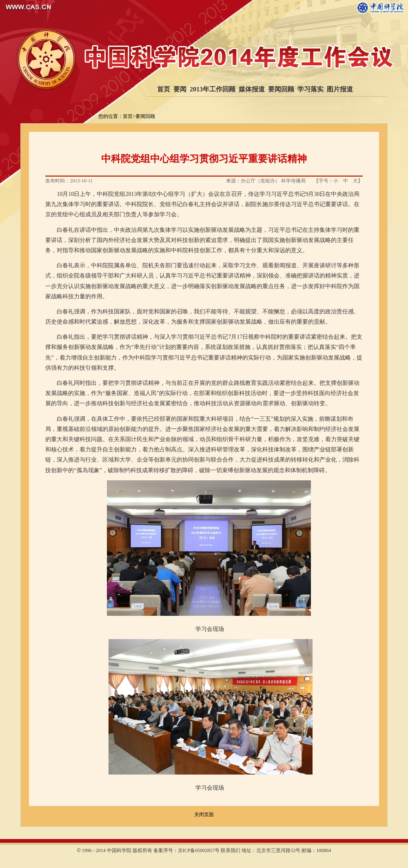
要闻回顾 (281, 89)
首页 (164, 89)
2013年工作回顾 (213, 89)
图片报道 (340, 89)
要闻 (180, 89)
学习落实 (310, 89)
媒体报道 (252, 89)
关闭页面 (204, 815)
